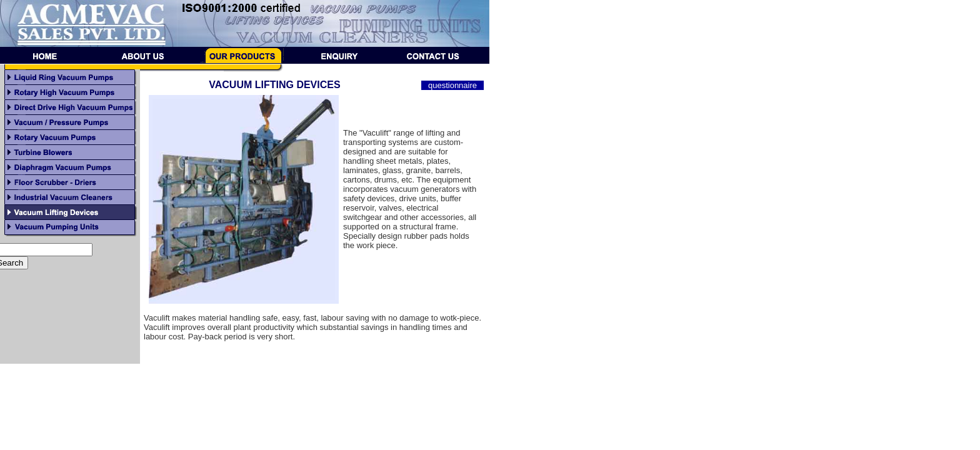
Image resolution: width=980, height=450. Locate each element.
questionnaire (452, 85)
